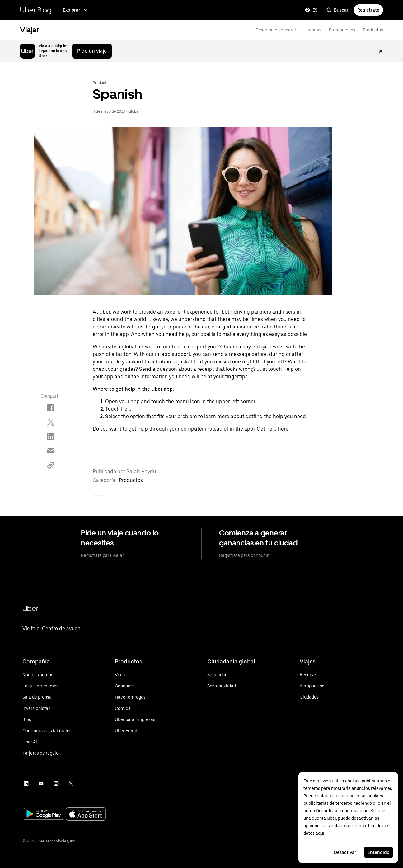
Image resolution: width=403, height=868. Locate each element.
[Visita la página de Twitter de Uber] (71, 784)
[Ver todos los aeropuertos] (312, 686)
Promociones (342, 30)
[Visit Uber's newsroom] (47, 697)
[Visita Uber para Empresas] (135, 719)
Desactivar (345, 852)
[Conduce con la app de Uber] (135, 686)
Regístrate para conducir (244, 555)
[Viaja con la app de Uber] (135, 675)
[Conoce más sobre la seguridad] (222, 675)
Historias (312, 30)
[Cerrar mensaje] (381, 51)
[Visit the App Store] (86, 815)
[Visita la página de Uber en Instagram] (56, 784)
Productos (373, 30)
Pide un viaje (92, 51)
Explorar (76, 10)
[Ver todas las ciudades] (312, 697)
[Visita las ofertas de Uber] (47, 686)
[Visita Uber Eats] (135, 708)
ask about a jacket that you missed (191, 362)
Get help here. (273, 429)
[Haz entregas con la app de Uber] (135, 697)
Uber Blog (36, 10)
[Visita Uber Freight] (135, 731)
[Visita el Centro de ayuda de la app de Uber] (52, 637)
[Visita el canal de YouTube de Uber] (41, 784)
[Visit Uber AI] (47, 742)
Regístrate (368, 10)
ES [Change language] (311, 10)
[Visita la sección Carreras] (47, 731)
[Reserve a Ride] (312, 675)
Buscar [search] (337, 10)
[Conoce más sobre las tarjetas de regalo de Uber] (47, 753)
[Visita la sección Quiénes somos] (47, 675)
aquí (320, 833)
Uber (30, 608)
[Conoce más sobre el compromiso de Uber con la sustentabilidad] (222, 686)
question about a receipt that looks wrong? (207, 369)
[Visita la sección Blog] (47, 719)
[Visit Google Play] (44, 814)
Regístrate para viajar (102, 555)
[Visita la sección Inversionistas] (47, 708)
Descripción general (276, 30)
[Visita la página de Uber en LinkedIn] (26, 784)
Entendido (378, 852)
